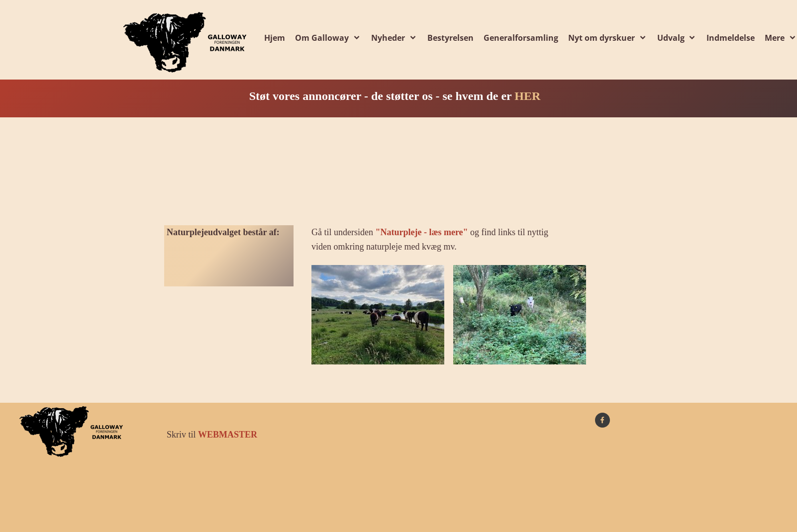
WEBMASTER (228, 435)
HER (527, 96)
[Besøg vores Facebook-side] (602, 420)
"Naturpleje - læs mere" (421, 232)
